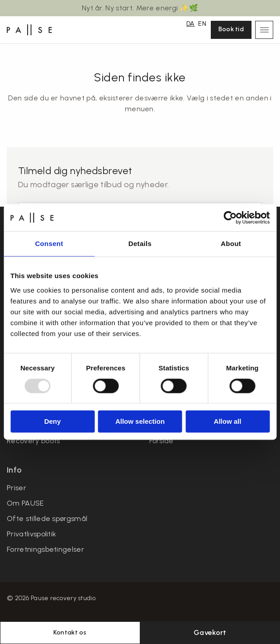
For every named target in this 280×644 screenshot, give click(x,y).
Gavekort (210, 632)
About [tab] (231, 244)
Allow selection (140, 422)
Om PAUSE (25, 503)
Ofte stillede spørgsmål (47, 519)
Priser (17, 488)
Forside (161, 441)
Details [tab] (140, 244)
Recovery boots (33, 441)
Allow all (228, 422)
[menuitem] (190, 23)
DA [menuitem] (190, 24)
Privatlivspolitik (31, 534)
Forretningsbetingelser (45, 549)
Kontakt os (70, 632)
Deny (53, 422)
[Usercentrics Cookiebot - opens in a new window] (230, 218)
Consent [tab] (49, 244)
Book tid (231, 29)
